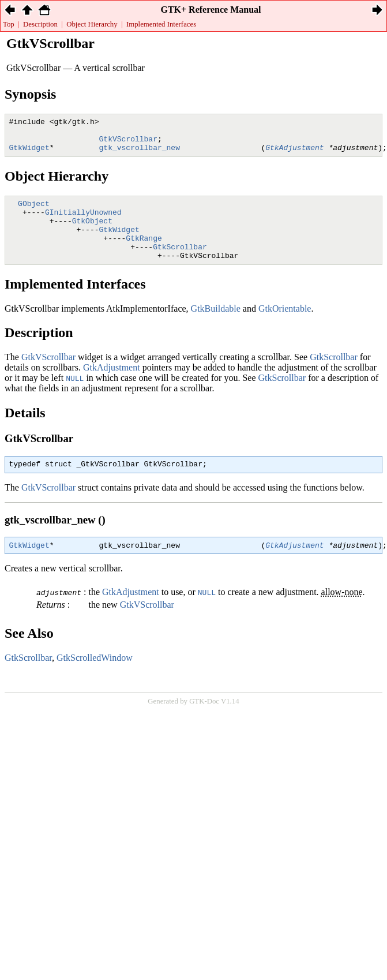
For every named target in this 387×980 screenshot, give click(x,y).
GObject (34, 212)
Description (40, 24)
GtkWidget (119, 243)
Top (9, 24)
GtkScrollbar (180, 264)
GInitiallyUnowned (83, 222)
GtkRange (144, 253)
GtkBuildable (216, 328)
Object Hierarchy (92, 24)
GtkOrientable (285, 328)
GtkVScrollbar (128, 144)
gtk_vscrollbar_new (140, 154)
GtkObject (92, 233)
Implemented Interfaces (161, 24)
